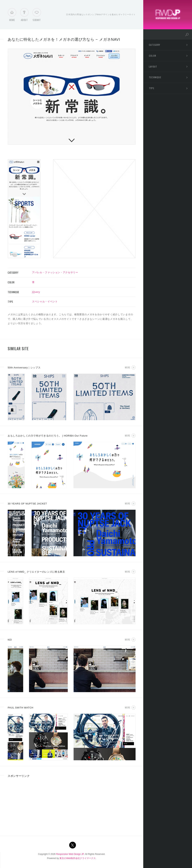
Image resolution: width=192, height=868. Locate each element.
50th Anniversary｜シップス (24, 368)
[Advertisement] (36, 806)
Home (12, 16)
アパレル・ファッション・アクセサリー (55, 272)
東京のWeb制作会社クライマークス (77, 858)
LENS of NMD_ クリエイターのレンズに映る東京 (36, 572)
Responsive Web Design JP (70, 854)
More (128, 367)
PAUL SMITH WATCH (21, 708)
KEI (10, 640)
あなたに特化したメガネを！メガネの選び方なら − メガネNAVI (64, 39)
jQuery (36, 292)
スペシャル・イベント (45, 302)
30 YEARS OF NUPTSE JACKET (27, 504)
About (24, 16)
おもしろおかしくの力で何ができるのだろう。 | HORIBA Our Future (48, 436)
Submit (37, 16)
